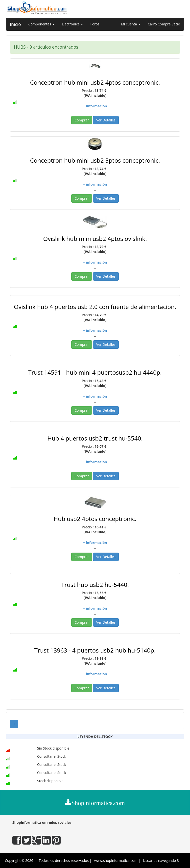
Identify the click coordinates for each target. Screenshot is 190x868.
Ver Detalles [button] (106, 120)
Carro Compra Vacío (164, 24)
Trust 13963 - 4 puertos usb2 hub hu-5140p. (95, 650)
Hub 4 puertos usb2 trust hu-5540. (95, 438)
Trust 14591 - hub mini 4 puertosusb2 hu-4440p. (95, 372)
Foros (95, 24)
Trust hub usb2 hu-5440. (95, 585)
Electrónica (72, 24)
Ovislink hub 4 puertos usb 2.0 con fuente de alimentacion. (95, 307)
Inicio (15, 24)
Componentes (41, 24)
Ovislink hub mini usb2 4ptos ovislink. (95, 239)
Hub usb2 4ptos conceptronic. (95, 519)
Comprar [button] (82, 120)
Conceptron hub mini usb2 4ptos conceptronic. (95, 82)
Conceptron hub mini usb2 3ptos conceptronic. (95, 160)
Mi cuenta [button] (131, 24)
